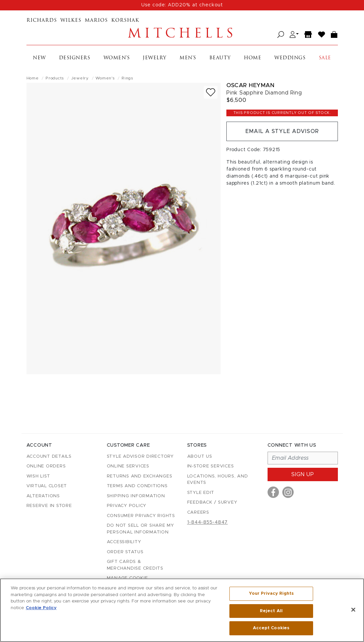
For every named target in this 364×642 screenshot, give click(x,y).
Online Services (128, 466)
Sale (325, 58)
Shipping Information (136, 496)
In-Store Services (211, 466)
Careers (198, 512)
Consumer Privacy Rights (141, 516)
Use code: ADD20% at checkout (182, 5)
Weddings (290, 58)
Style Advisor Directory (140, 457)
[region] (182, 610)
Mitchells (182, 35)
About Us (200, 457)
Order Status (125, 552)
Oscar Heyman (250, 85)
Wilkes (71, 21)
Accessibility (124, 542)
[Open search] (281, 35)
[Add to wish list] (211, 92)
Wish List (38, 476)
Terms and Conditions (137, 486)
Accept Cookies (271, 628)
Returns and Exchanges (140, 476)
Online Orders (46, 466)
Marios (96, 21)
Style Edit (201, 493)
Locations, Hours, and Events (218, 480)
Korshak (125, 21)
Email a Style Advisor (282, 131)
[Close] (353, 610)
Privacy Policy (127, 506)
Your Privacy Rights (271, 594)
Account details (49, 457)
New (39, 58)
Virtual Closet (47, 486)
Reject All (271, 611)
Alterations (43, 496)
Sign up (303, 474)
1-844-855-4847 (208, 522)
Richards (42, 21)
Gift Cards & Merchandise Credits (135, 565)
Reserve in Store (49, 506)
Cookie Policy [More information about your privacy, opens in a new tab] (41, 608)
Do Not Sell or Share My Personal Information (140, 529)
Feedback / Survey (212, 502)
